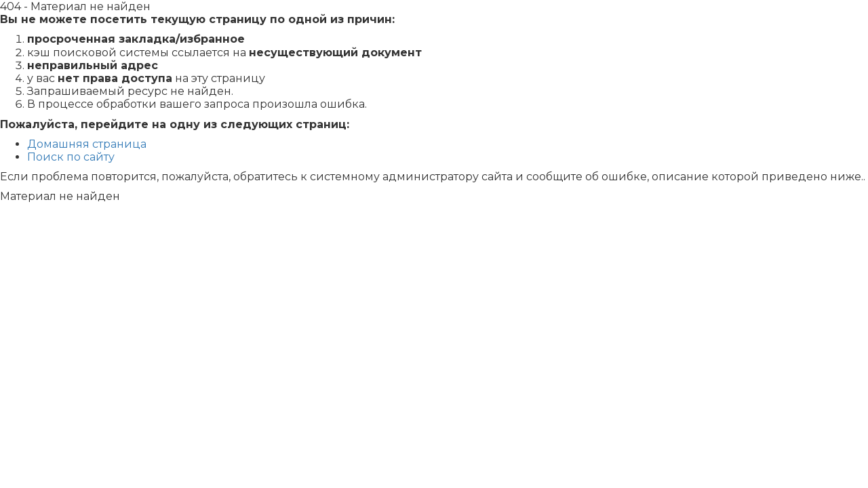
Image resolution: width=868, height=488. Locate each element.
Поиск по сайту (71, 157)
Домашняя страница (87, 144)
